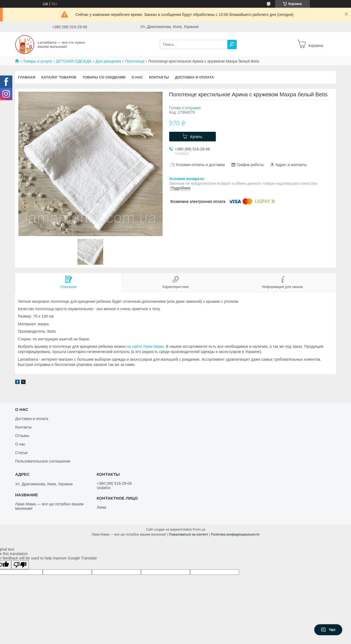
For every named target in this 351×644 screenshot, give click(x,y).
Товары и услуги (37, 61)
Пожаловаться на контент (189, 534)
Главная (27, 77)
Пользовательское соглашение (43, 461)
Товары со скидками (104, 77)
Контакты (159, 77)
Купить (196, 137)
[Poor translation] (20, 565)
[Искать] (232, 44)
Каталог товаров (59, 77)
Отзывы (22, 436)
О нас (137, 77)
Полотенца (135, 61)
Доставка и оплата (194, 77)
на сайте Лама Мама (145, 346)
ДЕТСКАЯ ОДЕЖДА (74, 61)
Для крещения (108, 61)
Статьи (21, 453)
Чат (328, 630)
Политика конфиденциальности (235, 534)
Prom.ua (199, 530)
